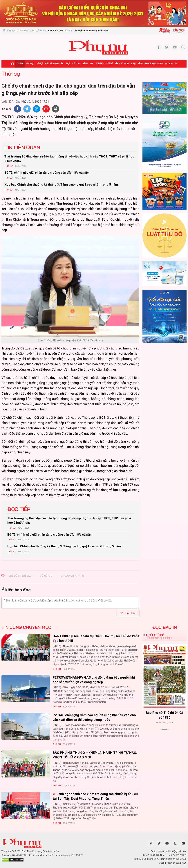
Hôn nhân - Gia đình (55, 64)
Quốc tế (169, 64)
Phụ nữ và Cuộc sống (125, 64)
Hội (68, 64)
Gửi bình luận (128, 613)
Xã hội (40, 64)
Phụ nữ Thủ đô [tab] (153, 635)
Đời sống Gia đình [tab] (159, 638)
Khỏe (85, 64)
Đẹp (92, 64)
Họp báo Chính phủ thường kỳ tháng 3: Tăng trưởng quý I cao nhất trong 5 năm (61, 184)
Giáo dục (76, 64)
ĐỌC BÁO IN (165, 627)
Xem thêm (165, 736)
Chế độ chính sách (21, 576)
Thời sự (20, 64)
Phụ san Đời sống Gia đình (150, 64)
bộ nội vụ (46, 576)
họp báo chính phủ (71, 576)
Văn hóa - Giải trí (104, 64)
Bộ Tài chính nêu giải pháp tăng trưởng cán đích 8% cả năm (47, 173)
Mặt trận (30, 64)
